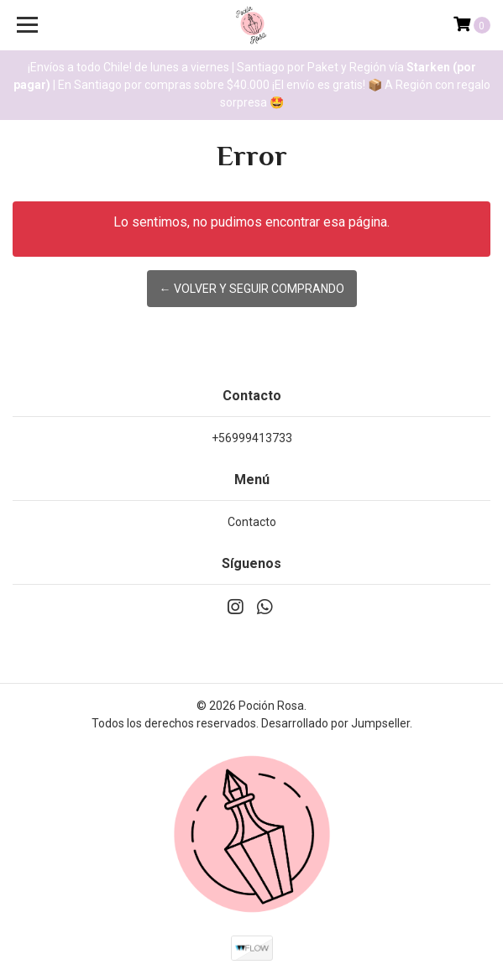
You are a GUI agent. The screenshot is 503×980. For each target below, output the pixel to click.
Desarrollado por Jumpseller (335, 723)
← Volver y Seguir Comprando (252, 289)
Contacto (252, 522)
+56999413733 (252, 438)
